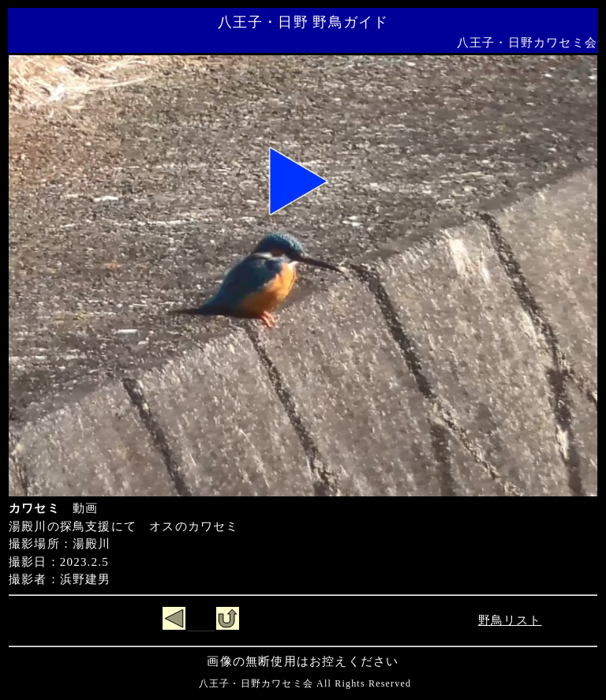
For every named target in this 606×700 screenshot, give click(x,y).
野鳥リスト (510, 620)
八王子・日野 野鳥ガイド (303, 22)
